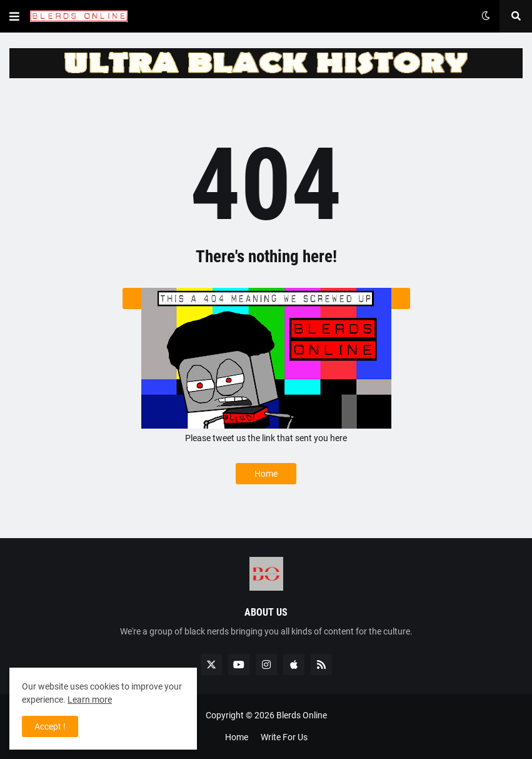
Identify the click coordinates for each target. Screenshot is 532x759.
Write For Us (284, 737)
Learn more (90, 700)
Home (266, 474)
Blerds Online (302, 715)
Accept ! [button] (50, 726)
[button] (14, 16)
